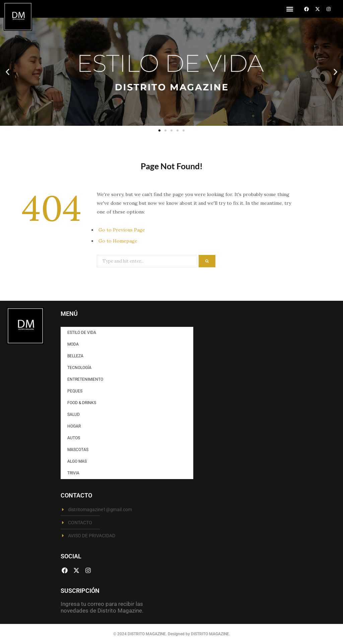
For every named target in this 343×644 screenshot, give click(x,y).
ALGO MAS (77, 461)
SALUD (74, 415)
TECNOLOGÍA (79, 368)
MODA (73, 344)
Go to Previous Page (122, 230)
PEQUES (75, 391)
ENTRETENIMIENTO (85, 379)
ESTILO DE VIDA (82, 333)
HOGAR (74, 426)
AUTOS (74, 438)
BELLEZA (75, 356)
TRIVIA (73, 473)
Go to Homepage (118, 241)
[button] (290, 9)
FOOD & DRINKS (82, 403)
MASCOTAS (78, 450)
